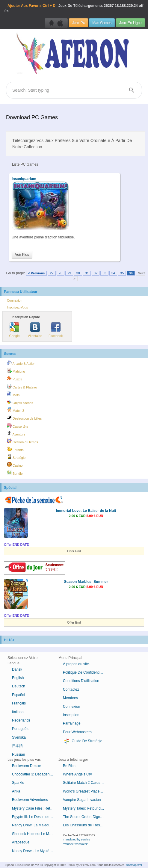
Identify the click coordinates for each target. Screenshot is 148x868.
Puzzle (15, 378)
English (18, 678)
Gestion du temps (22, 441)
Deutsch (19, 686)
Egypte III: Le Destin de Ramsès (35, 817)
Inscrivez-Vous (17, 307)
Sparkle (18, 783)
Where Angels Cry (77, 774)
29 (69, 273)
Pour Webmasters (77, 732)
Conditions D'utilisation (81, 681)
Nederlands (21, 720)
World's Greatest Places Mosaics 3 (86, 791)
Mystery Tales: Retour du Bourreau (86, 808)
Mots (13, 394)
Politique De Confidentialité (84, 672)
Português (20, 729)
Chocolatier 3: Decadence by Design (35, 774)
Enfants (15, 449)
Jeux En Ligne (130, 23)
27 (52, 273)
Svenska (19, 737)
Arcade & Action (21, 363)
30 (78, 273)
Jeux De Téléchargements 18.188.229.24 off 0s (74, 8)
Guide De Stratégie (83, 741)
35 (122, 273)
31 (87, 273)
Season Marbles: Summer (86, 582)
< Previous (37, 273)
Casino (15, 465)
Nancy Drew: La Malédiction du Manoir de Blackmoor (35, 825)
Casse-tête (18, 426)
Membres (70, 698)
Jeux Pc (78, 23)
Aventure (16, 433)
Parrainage (72, 723)
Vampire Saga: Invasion (82, 800)
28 (61, 273)
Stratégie (16, 457)
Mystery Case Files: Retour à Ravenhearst (35, 808)
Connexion (15, 300)
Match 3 (15, 410)
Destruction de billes (24, 418)
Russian (18, 754)
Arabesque (21, 842)
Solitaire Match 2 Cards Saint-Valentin (86, 783)
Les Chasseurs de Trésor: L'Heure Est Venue (86, 825)
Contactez (71, 689)
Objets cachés (20, 402)
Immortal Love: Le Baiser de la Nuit (86, 511)
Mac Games (102, 23)
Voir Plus (22, 255)
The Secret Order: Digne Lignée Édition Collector (86, 817)
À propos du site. (76, 664)
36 (131, 273)
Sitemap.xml (134, 865)
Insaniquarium (24, 179)
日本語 (17, 746)
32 (96, 273)
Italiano (18, 712)
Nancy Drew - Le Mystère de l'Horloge (35, 851)
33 (104, 273)
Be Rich (69, 766)
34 (113, 273)
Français (19, 703)
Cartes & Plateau (22, 386)
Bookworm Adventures (30, 800)
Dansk (17, 669)
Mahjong (16, 371)
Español (18, 695)
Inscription (71, 715)
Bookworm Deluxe (27, 766)
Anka (16, 791)
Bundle (15, 473)
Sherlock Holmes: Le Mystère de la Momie (35, 834)
